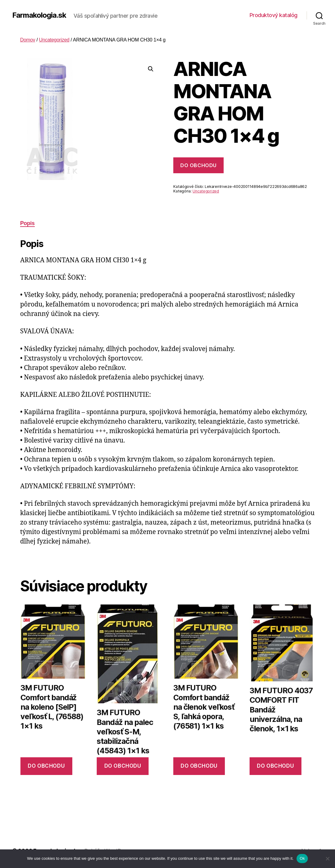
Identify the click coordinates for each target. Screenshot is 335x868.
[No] (327, 859)
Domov (28, 40)
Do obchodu (198, 165)
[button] (151, 69)
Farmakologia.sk (39, 15)
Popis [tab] (27, 223)
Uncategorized (54, 40)
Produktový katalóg (274, 15)
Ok (302, 858)
